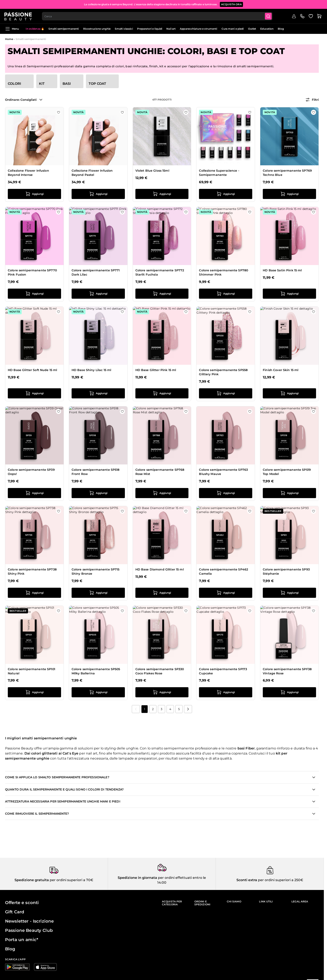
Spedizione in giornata (137, 878)
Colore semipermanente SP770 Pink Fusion (32, 272)
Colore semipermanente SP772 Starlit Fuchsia (160, 272)
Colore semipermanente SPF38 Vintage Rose (287, 671)
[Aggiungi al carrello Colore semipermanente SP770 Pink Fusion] (34, 294)
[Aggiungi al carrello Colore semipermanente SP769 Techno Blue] (289, 194)
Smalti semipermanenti (64, 29)
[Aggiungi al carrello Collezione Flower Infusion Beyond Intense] (34, 194)
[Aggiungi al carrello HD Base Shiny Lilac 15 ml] (98, 393)
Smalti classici (124, 29)
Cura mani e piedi (233, 29)
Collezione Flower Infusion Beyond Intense (28, 173)
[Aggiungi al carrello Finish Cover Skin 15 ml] (289, 393)
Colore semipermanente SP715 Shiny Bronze (96, 572)
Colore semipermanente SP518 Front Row (96, 472)
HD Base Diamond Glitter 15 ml (160, 569)
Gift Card (15, 912)
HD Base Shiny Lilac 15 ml (91, 370)
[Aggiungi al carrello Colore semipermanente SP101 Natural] (34, 692)
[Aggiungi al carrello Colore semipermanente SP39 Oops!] (34, 493)
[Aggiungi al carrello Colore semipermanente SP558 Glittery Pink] (226, 393)
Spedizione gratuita (32, 880)
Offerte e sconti (22, 903)
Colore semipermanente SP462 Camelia (224, 572)
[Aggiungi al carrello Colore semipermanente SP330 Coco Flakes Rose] (162, 692)
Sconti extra (247, 880)
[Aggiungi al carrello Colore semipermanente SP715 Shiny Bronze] (98, 593)
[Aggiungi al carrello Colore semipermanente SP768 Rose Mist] (162, 493)
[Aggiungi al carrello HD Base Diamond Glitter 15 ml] (162, 593)
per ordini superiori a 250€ (280, 880)
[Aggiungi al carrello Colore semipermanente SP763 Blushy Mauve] (226, 493)
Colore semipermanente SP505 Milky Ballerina (96, 671)
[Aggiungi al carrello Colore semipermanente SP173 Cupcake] (226, 692)
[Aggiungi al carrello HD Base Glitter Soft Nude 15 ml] (34, 393)
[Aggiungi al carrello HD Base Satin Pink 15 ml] (289, 294)
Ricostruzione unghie (97, 29)
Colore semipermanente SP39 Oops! (31, 472)
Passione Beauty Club (29, 930)
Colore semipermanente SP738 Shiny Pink (32, 572)
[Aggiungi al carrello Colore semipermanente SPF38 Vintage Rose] (289, 692)
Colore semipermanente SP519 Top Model (287, 472)
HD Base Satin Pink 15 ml (282, 270)
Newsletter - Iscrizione (29, 921)
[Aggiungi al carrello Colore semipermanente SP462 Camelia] (226, 593)
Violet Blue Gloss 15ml (152, 171)
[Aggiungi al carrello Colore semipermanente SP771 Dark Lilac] (98, 294)
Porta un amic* (22, 940)
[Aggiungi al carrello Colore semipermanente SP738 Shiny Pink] (34, 593)
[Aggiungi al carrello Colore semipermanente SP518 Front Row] (98, 493)
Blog (281, 29)
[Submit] (269, 16)
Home (9, 39)
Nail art (171, 29)
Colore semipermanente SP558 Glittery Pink (223, 372)
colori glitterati (44, 753)
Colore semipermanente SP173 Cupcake (223, 671)
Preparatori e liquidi (150, 29)
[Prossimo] (188, 709)
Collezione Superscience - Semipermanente (219, 173)
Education (267, 29)
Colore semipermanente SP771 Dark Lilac (96, 272)
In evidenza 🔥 (35, 29)
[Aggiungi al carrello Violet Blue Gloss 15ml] (162, 194)
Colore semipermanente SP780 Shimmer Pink (224, 272)
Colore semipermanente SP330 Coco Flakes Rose (160, 671)
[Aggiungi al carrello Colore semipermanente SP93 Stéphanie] (289, 593)
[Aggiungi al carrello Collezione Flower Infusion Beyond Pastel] (98, 194)
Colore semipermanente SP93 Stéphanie (286, 572)
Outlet (252, 29)
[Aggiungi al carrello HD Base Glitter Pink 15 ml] (162, 393)
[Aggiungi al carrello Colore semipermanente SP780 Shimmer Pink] (226, 294)
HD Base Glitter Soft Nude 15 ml (32, 370)
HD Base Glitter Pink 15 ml (156, 370)
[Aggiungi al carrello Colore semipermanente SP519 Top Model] (289, 493)
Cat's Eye (70, 753)
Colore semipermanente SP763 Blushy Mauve (223, 472)
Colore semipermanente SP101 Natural (31, 671)
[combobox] (158, 16)
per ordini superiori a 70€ (71, 880)
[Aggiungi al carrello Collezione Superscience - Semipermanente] (226, 194)
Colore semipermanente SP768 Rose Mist (160, 472)
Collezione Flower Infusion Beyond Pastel (92, 173)
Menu (12, 29)
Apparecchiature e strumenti (198, 29)
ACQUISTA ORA (231, 4)
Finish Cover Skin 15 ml (281, 370)
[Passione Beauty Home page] (19, 16)
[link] (136, 709)
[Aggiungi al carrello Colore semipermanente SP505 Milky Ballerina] (98, 692)
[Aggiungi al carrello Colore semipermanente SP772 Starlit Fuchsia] (162, 294)
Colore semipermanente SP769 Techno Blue (287, 173)
